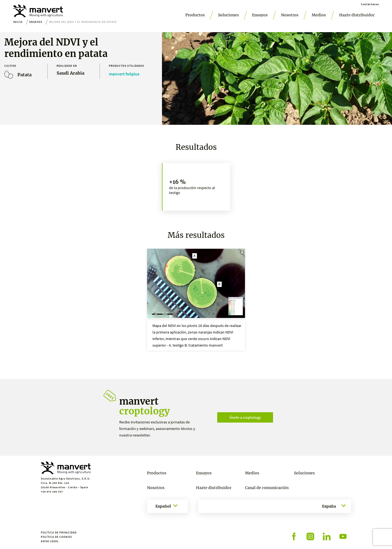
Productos (195, 15)
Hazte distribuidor (357, 15)
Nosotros (290, 15)
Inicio (18, 22)
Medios (319, 15)
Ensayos (260, 15)
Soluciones (228, 15)
